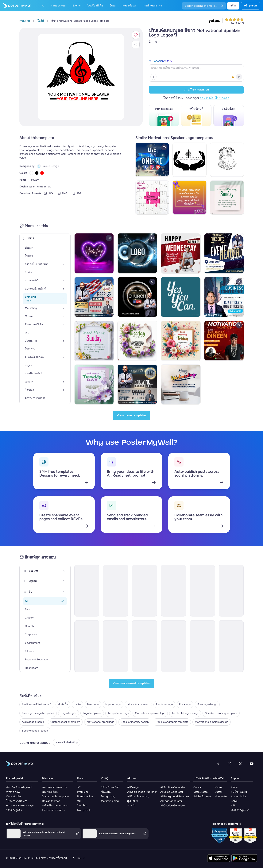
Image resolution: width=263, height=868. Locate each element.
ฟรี (79, 787)
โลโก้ (77, 704)
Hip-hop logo (113, 704)
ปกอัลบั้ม (63, 704)
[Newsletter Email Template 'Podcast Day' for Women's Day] (202, 646)
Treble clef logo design (185, 713)
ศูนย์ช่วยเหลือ (239, 792)
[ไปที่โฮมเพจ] (16, 6)
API (233, 806)
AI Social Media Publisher (142, 792)
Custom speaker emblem (65, 722)
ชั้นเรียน (106, 792)
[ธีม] (64, 592)
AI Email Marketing (138, 796)
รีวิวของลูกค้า (14, 810)
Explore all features (53, 810)
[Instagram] (229, 764)
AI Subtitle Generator (173, 787)
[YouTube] (252, 764)
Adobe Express (202, 796)
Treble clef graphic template (172, 722)
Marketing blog (110, 801)
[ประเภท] (64, 571)
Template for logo (118, 713)
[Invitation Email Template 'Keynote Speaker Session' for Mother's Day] (87, 591)
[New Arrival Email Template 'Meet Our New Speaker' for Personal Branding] (231, 591)
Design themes (51, 801)
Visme (219, 787)
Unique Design (50, 166)
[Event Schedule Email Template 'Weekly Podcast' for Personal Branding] (145, 591)
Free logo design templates (38, 713)
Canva (197, 787)
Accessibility (238, 796)
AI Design (133, 787)
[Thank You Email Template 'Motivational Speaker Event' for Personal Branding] (116, 591)
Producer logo (164, 704)
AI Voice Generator (172, 792)
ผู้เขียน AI (133, 801)
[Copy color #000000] (37, 173)
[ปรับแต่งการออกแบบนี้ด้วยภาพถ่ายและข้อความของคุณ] (81, 77)
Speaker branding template (221, 713)
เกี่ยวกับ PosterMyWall (19, 787)
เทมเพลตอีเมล (50, 792)
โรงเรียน (82, 806)
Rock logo (185, 704)
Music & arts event (138, 704)
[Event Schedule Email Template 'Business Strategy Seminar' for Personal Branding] (202, 591)
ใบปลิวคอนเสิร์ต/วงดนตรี (37, 704)
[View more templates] (132, 416)
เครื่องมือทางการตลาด (55, 806)
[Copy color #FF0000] (42, 173)
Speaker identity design (135, 722)
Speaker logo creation (35, 731)
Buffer (219, 792)
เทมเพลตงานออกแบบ (54, 787)
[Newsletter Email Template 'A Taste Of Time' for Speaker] (231, 646)
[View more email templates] (131, 683)
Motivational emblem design (212, 722)
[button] (136, 35)
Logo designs (69, 713)
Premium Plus (85, 796)
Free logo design (207, 704)
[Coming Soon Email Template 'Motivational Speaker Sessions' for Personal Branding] (173, 591)
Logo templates (92, 713)
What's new (13, 792)
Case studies (14, 796)
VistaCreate (201, 792)
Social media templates (56, 796)
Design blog (108, 796)
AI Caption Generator (173, 806)
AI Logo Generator (171, 801)
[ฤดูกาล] (64, 581)
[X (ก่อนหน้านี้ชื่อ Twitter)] (240, 764)
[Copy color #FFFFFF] (31, 173)
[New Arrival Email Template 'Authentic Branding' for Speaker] (173, 646)
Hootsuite (221, 796)
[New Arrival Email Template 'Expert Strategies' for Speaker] (145, 646)
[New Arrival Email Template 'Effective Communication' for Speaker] (87, 646)
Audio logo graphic (33, 722)
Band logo (93, 704)
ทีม (79, 801)
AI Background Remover (175, 796)
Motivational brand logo (101, 722)
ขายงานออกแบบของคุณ (20, 806)
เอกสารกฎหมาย (240, 810)
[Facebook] (218, 764)
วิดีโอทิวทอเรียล (110, 787)
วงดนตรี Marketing (66, 742)
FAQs (234, 801)
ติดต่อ (234, 787)
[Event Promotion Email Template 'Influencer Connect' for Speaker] (116, 646)
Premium (83, 792)
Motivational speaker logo (150, 713)
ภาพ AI (131, 806)
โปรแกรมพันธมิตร (17, 801)
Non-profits (84, 810)
